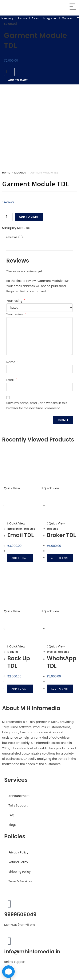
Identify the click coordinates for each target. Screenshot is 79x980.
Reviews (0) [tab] (14, 168)
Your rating (16, 232)
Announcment (19, 727)
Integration (50, 18)
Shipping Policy (20, 803)
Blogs (12, 756)
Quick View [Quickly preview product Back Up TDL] (11, 542)
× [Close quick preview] (1, 962)
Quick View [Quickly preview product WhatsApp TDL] (51, 542)
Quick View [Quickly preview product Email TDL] (11, 419)
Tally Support (18, 737)
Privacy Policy (18, 783)
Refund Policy (18, 793)
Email (12, 311)
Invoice (23, 18)
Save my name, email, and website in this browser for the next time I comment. (37, 337)
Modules (67, 18)
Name (12, 293)
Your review (16, 245)
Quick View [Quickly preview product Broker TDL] (51, 419)
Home (6, 103)
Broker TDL (61, 466)
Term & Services (20, 812)
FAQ (11, 746)
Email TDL (21, 466)
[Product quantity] (9, 72)
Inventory (7, 18)
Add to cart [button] (20, 489)
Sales (35, 18)
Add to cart (18, 80)
